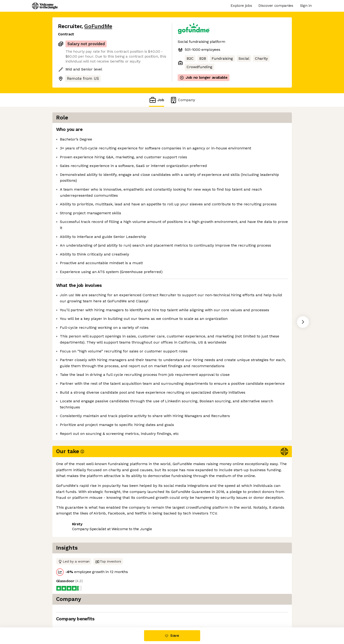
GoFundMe (98, 26)
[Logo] (45, 6)
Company (182, 100)
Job (156, 100)
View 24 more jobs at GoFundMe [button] (120, 608)
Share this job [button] (71, 608)
